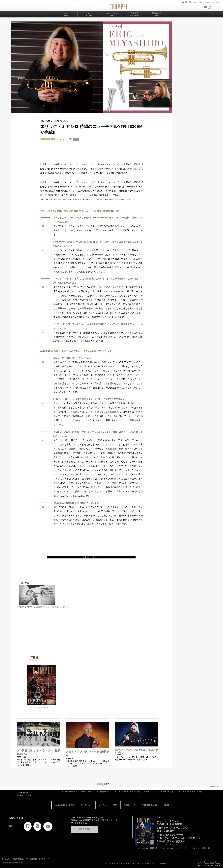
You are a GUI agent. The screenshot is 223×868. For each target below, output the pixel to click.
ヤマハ (76, 139)
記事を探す (157, 14)
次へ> (94, 557)
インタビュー (86, 805)
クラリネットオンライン (130, 863)
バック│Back (86, 792)
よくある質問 (207, 2)
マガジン (89, 14)
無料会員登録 (84, 829)
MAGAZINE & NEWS (64, 805)
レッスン (103, 805)
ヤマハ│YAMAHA (70, 792)
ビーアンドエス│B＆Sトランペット (159, 792)
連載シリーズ (130, 805)
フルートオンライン (111, 863)
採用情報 (33, 859)
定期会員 (134, 14)
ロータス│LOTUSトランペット (190, 792)
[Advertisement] (91, 636)
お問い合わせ (216, 2)
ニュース (66, 14)
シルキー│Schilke (102, 792)
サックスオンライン (149, 863)
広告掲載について (21, 859)
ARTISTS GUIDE (150, 805)
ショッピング (112, 14)
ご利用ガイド (197, 2)
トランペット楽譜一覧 (201, 848)
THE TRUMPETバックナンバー (174, 848)
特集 (115, 805)
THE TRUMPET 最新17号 (147, 848)
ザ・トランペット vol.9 (37, 707)
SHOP (167, 805)
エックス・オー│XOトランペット (127, 792)
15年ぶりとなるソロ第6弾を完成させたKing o (137, 751)
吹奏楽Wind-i (164, 863)
